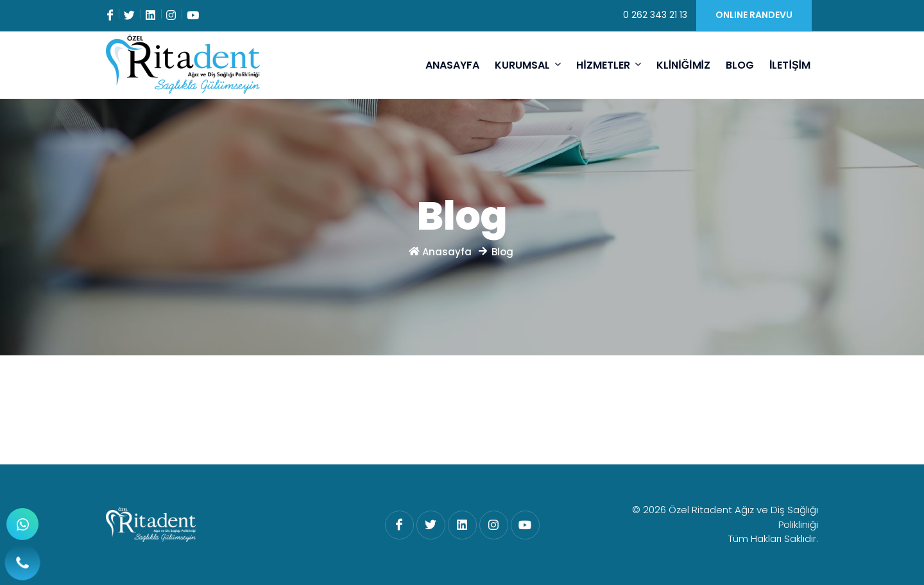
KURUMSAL (528, 65)
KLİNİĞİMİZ (683, 65)
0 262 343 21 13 (655, 15)
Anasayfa (441, 252)
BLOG (740, 65)
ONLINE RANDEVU (754, 15)
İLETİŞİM (790, 65)
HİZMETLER (608, 65)
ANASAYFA (452, 65)
